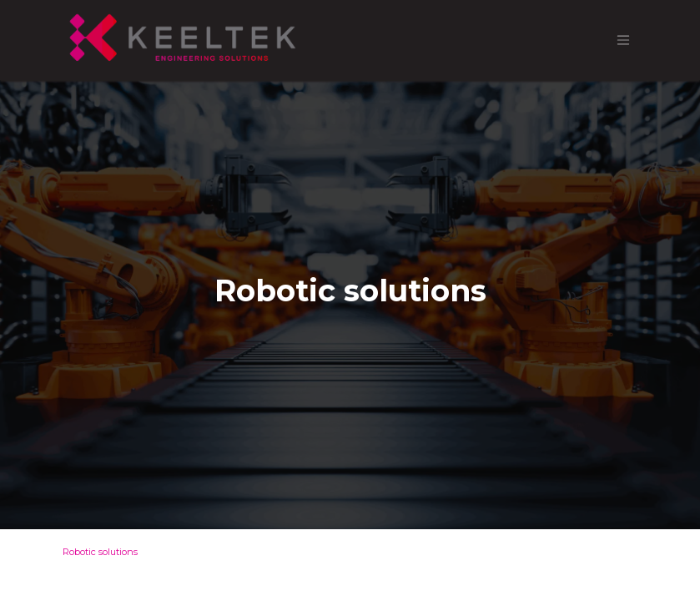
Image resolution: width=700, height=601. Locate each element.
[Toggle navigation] (623, 40)
